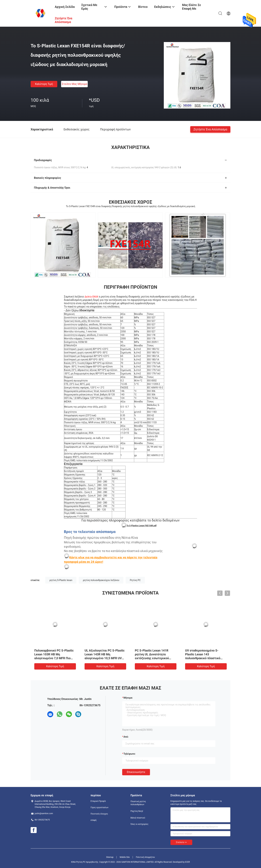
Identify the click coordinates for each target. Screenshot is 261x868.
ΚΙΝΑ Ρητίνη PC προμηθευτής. (85, 862)
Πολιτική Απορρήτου (145, 857)
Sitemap (110, 857)
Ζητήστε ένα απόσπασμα (210, 129)
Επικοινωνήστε (136, 772)
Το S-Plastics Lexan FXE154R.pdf (141, 526)
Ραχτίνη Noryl (137, 811)
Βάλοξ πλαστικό (138, 818)
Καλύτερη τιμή (44, 84)
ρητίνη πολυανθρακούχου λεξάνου (101, 580)
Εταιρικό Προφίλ (98, 801)
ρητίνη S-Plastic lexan (61, 580)
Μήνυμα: (128, 698)
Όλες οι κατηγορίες (139, 824)
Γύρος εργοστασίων (99, 807)
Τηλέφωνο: (130, 754)
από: (126, 737)
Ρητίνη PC (135, 580)
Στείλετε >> (181, 842)
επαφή (94, 820)
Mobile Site (125, 857)
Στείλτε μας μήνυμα (74, 84)
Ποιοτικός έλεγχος (99, 814)
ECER (188, 862)
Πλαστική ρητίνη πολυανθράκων (138, 803)
